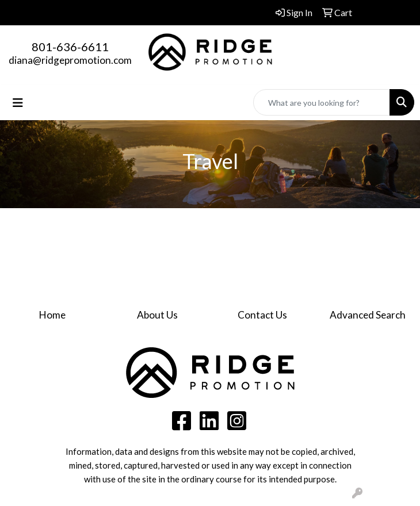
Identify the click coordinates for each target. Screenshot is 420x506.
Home (52, 315)
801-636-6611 (70, 47)
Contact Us (262, 315)
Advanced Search (368, 315)
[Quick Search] (322, 102)
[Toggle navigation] (18, 103)
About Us (157, 315)
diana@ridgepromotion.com (70, 60)
